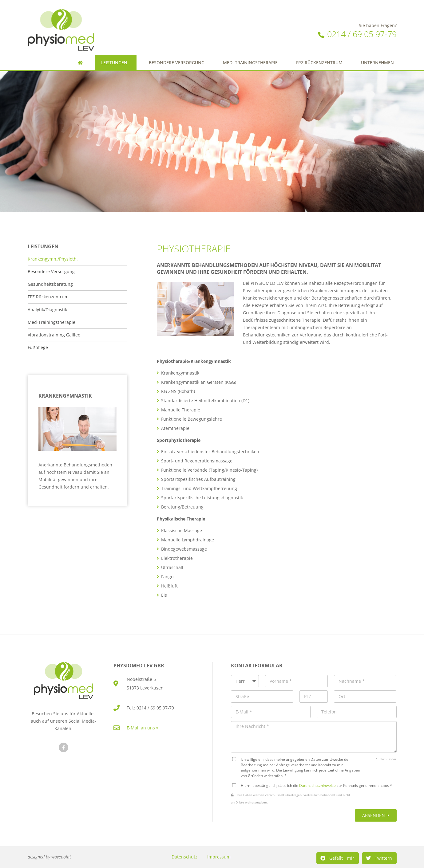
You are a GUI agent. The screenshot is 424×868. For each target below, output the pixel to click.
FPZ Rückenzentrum (319, 63)
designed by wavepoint (49, 857)
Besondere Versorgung (177, 63)
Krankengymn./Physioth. (53, 259)
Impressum (219, 857)
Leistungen (116, 63)
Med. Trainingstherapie (250, 63)
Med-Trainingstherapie (52, 322)
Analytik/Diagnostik (47, 310)
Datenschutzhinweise (317, 785)
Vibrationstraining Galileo (54, 335)
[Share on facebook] (338, 858)
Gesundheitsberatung (50, 284)
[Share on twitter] (379, 858)
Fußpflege (38, 348)
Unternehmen (379, 63)
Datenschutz (184, 857)
